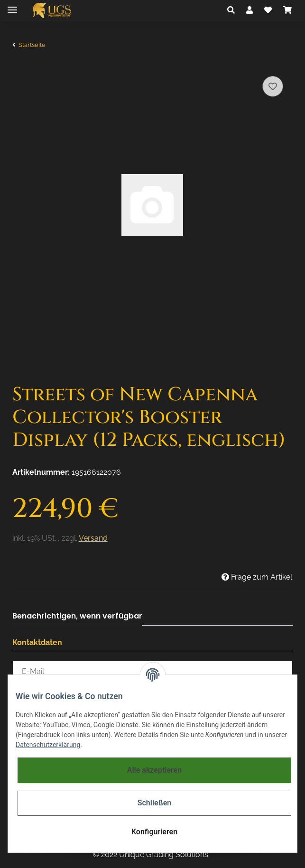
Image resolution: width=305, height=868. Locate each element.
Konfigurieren (154, 832)
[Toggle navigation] (12, 6)
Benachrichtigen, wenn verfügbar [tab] (77, 616)
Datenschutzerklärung (48, 745)
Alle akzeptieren (155, 770)
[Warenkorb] (287, 10)
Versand (93, 538)
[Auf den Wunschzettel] (273, 86)
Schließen (154, 803)
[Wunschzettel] (268, 10)
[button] (231, 10)
